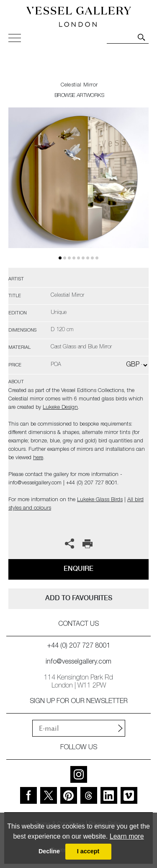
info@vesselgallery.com (78, 662)
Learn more (127, 836)
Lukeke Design (60, 408)
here (38, 458)
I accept (88, 851)
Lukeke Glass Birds (100, 500)
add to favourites (79, 598)
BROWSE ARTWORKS (79, 96)
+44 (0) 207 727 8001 (79, 646)
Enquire (78, 569)
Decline (49, 851)
